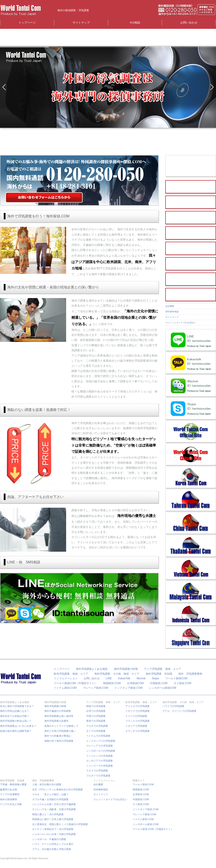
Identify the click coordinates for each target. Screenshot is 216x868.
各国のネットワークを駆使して (62, 726)
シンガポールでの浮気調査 (101, 751)
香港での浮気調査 (96, 721)
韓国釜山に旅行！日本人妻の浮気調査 (53, 819)
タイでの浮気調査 (96, 731)
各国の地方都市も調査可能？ (16, 731)
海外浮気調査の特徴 (126, 669)
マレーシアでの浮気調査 (100, 746)
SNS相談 (135, 23)
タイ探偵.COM (182, 683)
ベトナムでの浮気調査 (98, 736)
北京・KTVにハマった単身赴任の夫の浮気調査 (58, 789)
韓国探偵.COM (112, 683)
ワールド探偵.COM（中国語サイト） (153, 829)
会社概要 (170, 306)
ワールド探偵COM (176, 678)
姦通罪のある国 (8, 789)
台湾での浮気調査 (96, 711)
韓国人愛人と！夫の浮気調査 (48, 814)
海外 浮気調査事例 (190, 674)
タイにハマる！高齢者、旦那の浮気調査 (54, 809)
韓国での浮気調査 (96, 706)
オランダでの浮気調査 (138, 731)
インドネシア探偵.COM (128, 688)
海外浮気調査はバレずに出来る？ (19, 726)
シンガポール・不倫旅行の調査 (49, 839)
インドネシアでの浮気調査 (101, 741)
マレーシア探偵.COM (96, 688)
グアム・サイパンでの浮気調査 (179, 711)
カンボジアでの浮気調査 (100, 761)
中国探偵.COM (159, 683)
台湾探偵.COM (141, 794)
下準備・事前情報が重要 (13, 784)
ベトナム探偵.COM (65, 688)
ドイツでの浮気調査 (136, 716)
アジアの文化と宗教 (11, 804)
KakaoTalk (124, 678)
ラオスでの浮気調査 (97, 771)
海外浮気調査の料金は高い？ (16, 721)
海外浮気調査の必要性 (56, 721)
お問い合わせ (189, 23)
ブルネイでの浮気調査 (98, 776)
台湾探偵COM (135, 683)
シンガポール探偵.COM (146, 824)
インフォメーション (66, 678)
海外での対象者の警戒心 (58, 736)
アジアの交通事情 (10, 794)
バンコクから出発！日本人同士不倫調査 (54, 804)
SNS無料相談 (172, 312)
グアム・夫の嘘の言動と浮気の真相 (52, 849)
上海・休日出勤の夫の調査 (47, 784)
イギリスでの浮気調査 (138, 711)
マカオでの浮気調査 (97, 726)
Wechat (141, 678)
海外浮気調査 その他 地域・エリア (117, 674)
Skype (155, 678)
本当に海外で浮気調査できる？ (18, 706)
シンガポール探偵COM (162, 688)
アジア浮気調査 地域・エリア (162, 669)
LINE (109, 678)
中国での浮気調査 (96, 716)
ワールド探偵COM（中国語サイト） (75, 683)
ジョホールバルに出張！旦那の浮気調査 (54, 834)
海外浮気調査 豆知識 (159, 674)
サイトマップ (81, 23)
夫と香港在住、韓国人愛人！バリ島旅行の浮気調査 (60, 824)
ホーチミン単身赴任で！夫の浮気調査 (53, 829)
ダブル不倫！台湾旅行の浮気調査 (50, 799)
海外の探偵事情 (8, 799)
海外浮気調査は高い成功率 (60, 716)
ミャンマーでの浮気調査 (100, 766)
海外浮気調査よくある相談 (92, 669)
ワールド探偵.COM (143, 784)
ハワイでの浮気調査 (173, 706)
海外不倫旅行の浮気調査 (58, 711)
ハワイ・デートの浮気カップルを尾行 (53, 844)
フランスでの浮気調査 (138, 721)
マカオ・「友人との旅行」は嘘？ (50, 794)
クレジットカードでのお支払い (181, 323)
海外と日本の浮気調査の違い (60, 731)
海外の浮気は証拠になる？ (15, 711)
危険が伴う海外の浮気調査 (59, 741)
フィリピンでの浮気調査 (100, 756)
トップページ (27, 23)
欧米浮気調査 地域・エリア (71, 674)
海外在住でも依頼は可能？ (15, 716)
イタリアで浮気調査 (136, 726)
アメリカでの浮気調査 (138, 706)
